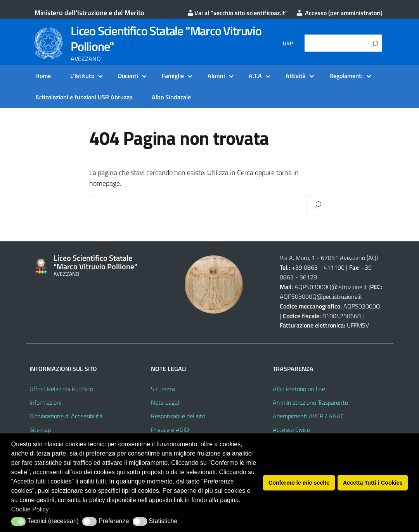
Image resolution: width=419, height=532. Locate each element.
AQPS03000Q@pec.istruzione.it (321, 296)
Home (43, 76)
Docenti (128, 76)
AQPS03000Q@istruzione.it (332, 287)
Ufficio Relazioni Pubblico (61, 389)
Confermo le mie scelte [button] (299, 483)
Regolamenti (346, 76)
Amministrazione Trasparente (310, 402)
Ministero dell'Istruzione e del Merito (89, 13)
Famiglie (173, 76)
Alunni (216, 76)
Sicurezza (163, 389)
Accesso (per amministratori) (339, 13)
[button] (18, 522)
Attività (296, 76)
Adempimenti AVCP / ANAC (308, 416)
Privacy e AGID (170, 430)
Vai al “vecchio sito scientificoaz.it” (237, 13)
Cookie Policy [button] (30, 509)
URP (288, 43)
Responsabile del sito (178, 416)
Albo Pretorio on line (299, 389)
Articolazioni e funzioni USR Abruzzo (84, 97)
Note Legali (166, 402)
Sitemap (40, 430)
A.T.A (255, 76)
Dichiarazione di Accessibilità (66, 416)
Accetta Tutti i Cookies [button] (373, 483)
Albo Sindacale (171, 97)
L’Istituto (82, 76)
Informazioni (45, 402)
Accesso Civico (291, 430)
